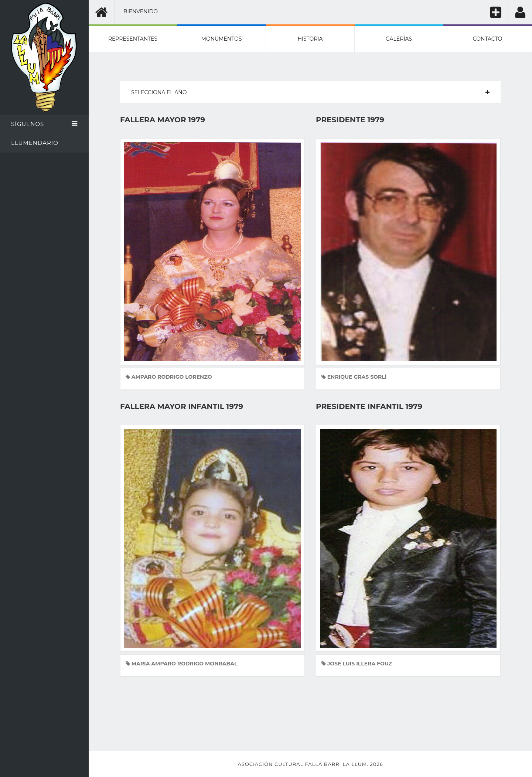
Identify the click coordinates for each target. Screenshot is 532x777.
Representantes (133, 39)
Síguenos (44, 124)
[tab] (310, 92)
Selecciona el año (159, 92)
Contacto (487, 39)
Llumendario (35, 143)
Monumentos (222, 39)
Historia (310, 39)
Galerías (399, 39)
